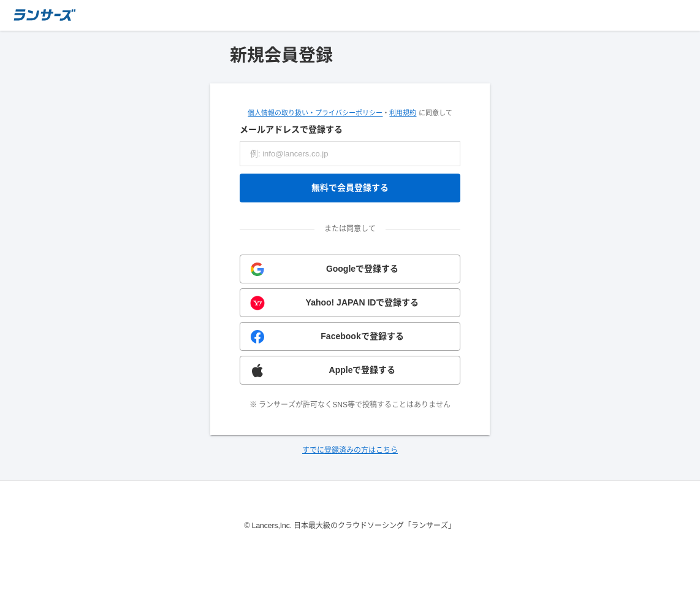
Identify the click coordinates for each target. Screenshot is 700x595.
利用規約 (403, 113)
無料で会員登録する (350, 188)
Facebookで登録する (362, 336)
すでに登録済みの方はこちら (350, 450)
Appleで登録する (363, 370)
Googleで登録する (362, 269)
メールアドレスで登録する (291, 129)
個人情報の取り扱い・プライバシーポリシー (315, 113)
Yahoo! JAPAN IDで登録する (363, 302)
